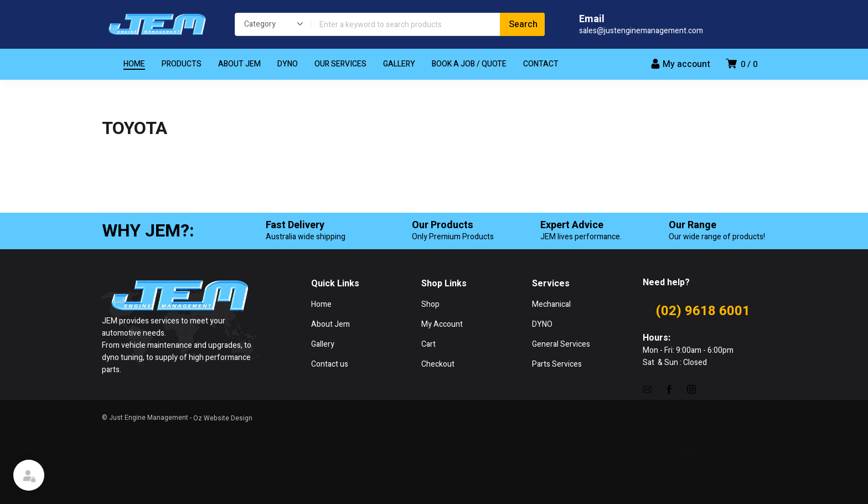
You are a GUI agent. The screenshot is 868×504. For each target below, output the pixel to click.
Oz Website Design (223, 418)
